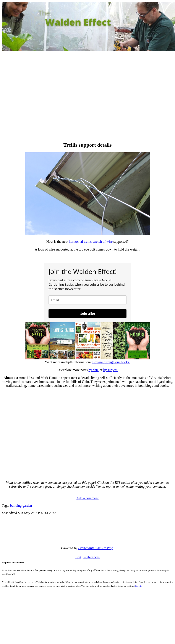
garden (27, 506)
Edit (78, 557)
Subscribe (88, 314)
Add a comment (87, 498)
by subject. (111, 370)
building (16, 506)
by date (94, 370)
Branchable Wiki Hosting (96, 548)
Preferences (92, 557)
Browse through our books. (111, 362)
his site (139, 586)
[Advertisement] (41, 97)
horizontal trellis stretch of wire (91, 242)
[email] (87, 300)
